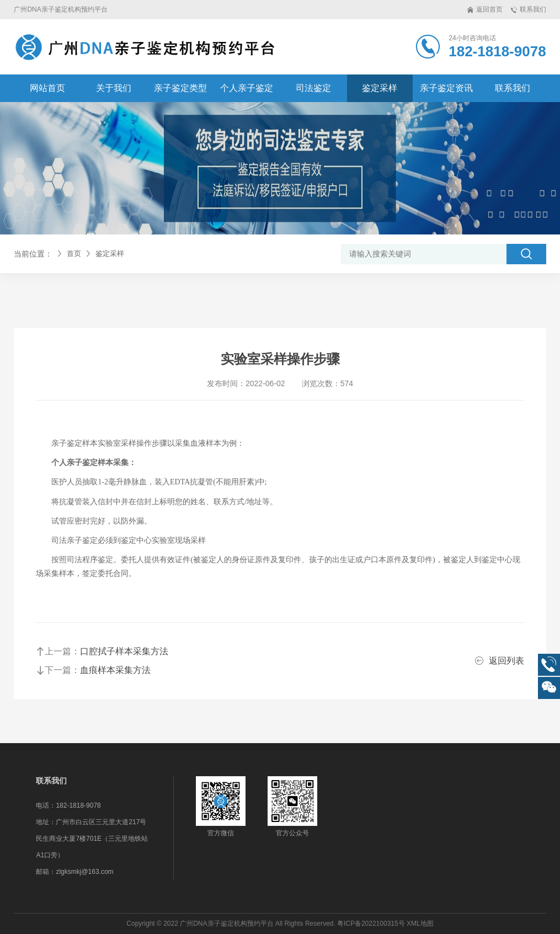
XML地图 (420, 924)
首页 (74, 253)
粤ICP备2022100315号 (371, 924)
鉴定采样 (110, 253)
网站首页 (47, 88)
